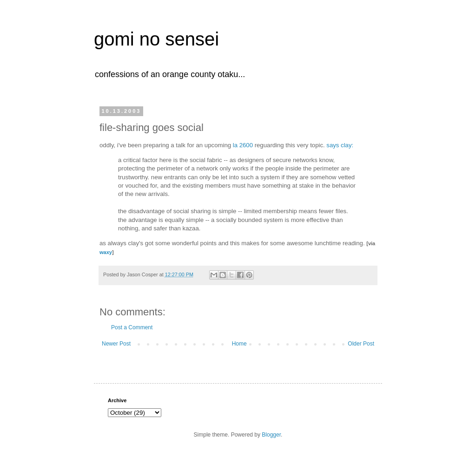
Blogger (271, 435)
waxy (106, 252)
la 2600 (243, 145)
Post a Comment (132, 327)
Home (239, 344)
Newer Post (116, 344)
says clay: (340, 145)
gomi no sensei (156, 39)
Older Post (361, 344)
